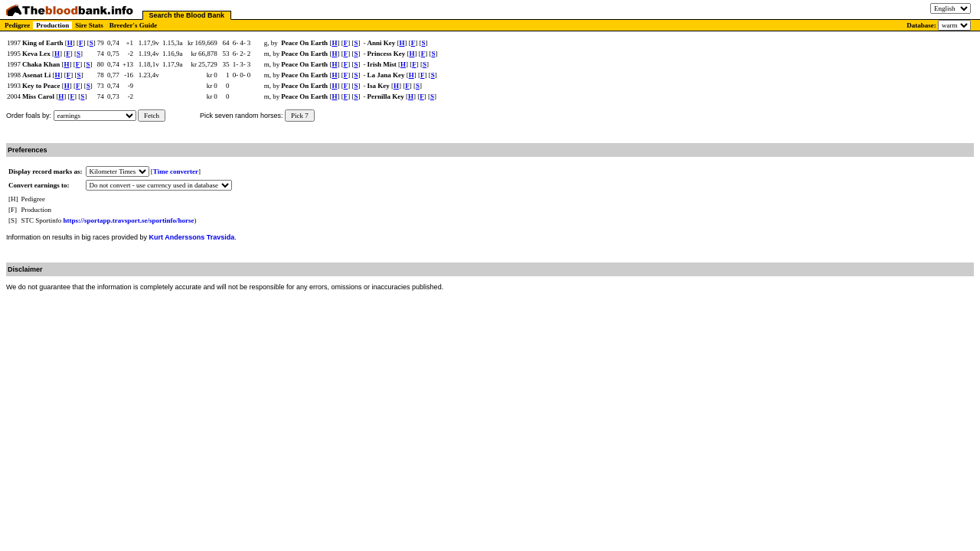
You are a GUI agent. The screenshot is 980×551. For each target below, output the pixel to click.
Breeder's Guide (134, 25)
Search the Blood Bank (187, 15)
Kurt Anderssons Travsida (192, 237)
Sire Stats (89, 25)
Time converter (176, 171)
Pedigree (17, 25)
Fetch (152, 116)
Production (52, 25)
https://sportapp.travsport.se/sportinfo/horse (129, 220)
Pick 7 (300, 116)
